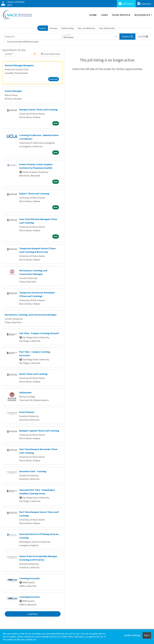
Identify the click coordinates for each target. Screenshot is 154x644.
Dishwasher (25, 392)
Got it (147, 635)
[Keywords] (32, 37)
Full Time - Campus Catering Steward (39, 333)
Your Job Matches (86, 28)
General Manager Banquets (19, 65)
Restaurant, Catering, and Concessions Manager (31, 315)
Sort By (8, 54)
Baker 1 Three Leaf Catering (34, 193)
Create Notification (51, 54)
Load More (33, 614)
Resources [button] (142, 15)
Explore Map (68, 28)
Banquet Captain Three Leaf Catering (39, 431)
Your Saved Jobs (107, 28)
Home (93, 15)
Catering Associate (29, 578)
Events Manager (13, 91)
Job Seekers (126, 4)
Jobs (104, 15)
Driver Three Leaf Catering (33, 374)
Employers (144, 4)
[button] (143, 37)
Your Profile (121, 15)
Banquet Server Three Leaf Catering (38, 109)
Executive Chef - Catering (33, 471)
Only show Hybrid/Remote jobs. (23, 42)
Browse (54, 28)
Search (43, 28)
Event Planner (27, 412)
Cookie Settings (132, 635)
